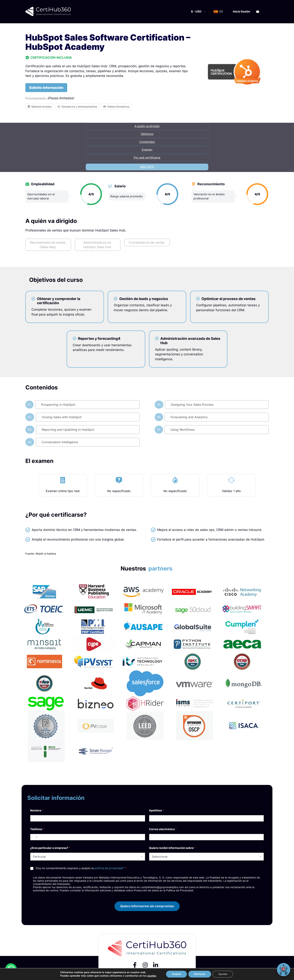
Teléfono (37, 829)
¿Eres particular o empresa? (50, 848)
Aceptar (176, 974)
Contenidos (147, 142)
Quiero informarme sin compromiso (147, 906)
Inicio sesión (241, 11)
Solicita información (46, 88)
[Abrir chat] (284, 970)
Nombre (37, 810)
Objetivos (147, 134)
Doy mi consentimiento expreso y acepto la (81, 868)
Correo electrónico (163, 829)
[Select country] (34, 837)
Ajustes (223, 974)
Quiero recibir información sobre (172, 848)
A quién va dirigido (147, 126)
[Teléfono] (88, 837)
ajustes (152, 976)
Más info (147, 167)
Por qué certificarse (147, 157)
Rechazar (200, 974)
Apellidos (156, 810)
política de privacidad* (109, 868)
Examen (147, 150)
